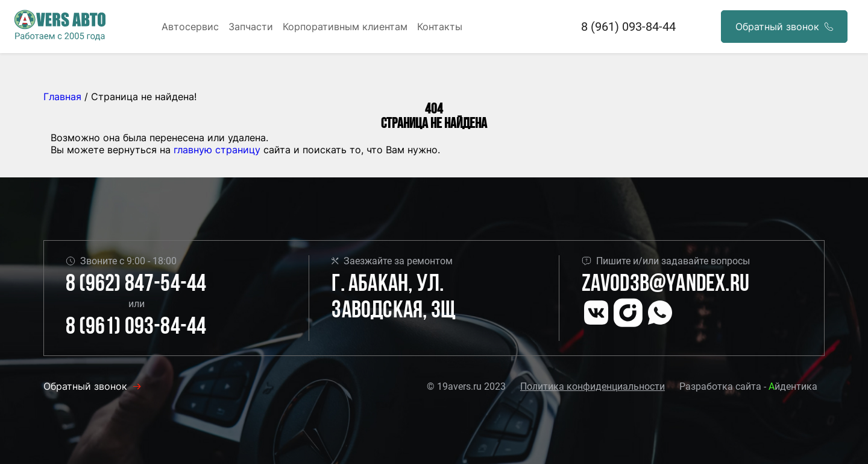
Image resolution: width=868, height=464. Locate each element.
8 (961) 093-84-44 (628, 27)
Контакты (440, 27)
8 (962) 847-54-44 (136, 285)
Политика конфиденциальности (593, 386)
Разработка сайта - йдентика (748, 386)
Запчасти (251, 27)
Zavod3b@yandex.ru (665, 285)
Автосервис (190, 27)
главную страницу (217, 150)
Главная (62, 97)
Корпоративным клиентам (345, 27)
